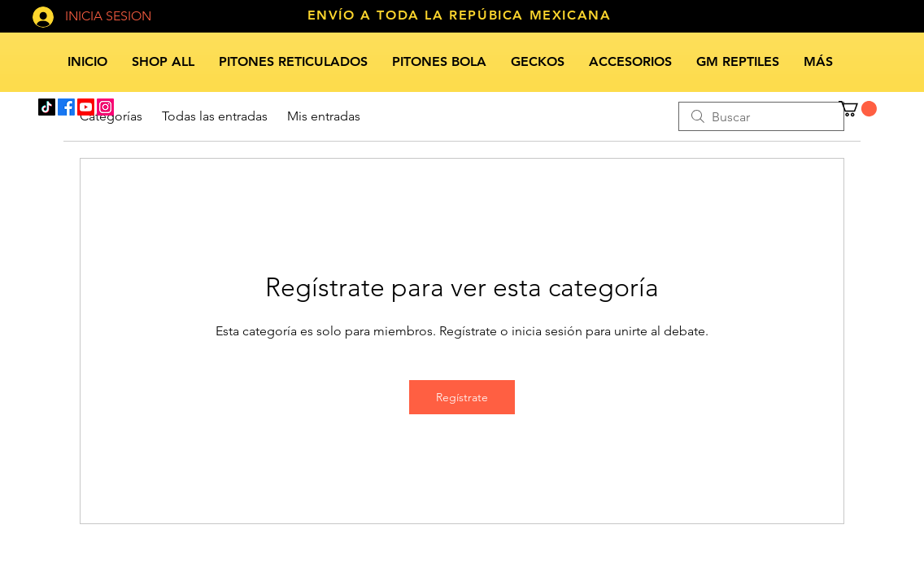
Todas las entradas (215, 116)
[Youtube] (86, 107)
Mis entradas (324, 116)
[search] (761, 116)
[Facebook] (66, 107)
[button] (858, 109)
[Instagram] (105, 107)
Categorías (111, 116)
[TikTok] (47, 107)
